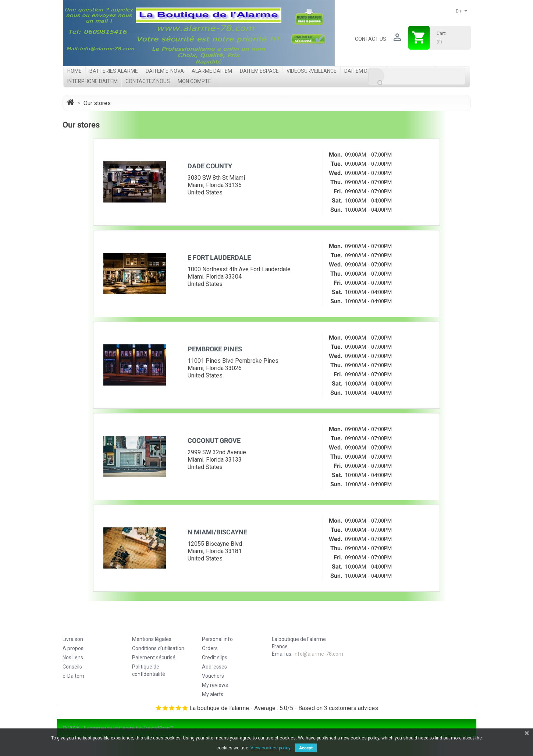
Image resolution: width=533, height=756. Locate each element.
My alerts (213, 694)
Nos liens (73, 658)
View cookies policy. (271, 748)
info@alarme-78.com (318, 654)
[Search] (417, 76)
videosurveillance (312, 71)
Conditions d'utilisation (158, 648)
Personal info (217, 639)
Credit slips (215, 658)
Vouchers (213, 676)
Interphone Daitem (93, 81)
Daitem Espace (259, 71)
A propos (73, 648)
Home (74, 71)
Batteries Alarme (114, 71)
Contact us (371, 39)
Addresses (214, 667)
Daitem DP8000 (363, 71)
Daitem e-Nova (165, 71)
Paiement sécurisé (154, 658)
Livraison (73, 639)
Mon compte (194, 81)
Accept (306, 748)
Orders (210, 648)
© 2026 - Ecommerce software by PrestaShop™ (118, 728)
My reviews (215, 685)
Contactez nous (148, 81)
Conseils (72, 667)
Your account (227, 625)
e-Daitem (73, 676)
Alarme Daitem (212, 71)
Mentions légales (152, 639)
